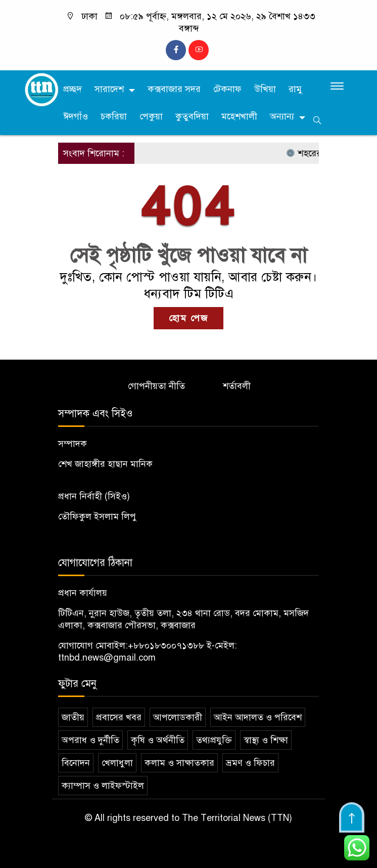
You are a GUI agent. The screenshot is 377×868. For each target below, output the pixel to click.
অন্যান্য (282, 116)
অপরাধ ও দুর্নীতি (90, 740)
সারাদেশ (109, 89)
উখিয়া (265, 89)
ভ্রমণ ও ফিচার (250, 763)
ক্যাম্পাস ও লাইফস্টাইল (103, 786)
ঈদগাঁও (76, 116)
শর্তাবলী (237, 386)
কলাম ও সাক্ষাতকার (179, 763)
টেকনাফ (227, 89)
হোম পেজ (188, 318)
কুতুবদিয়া (192, 116)
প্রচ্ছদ (73, 89)
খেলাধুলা (117, 763)
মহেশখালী (239, 116)
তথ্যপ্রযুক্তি (214, 740)
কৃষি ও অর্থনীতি (158, 740)
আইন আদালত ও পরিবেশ (258, 717)
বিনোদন (76, 763)
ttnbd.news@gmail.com (107, 658)
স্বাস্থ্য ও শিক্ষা (266, 740)
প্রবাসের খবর (119, 717)
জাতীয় (73, 717)
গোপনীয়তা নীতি (156, 386)
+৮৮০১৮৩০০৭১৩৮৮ (166, 645)
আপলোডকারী (178, 717)
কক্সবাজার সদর (174, 89)
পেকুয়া (151, 116)
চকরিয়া (114, 116)
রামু (295, 89)
